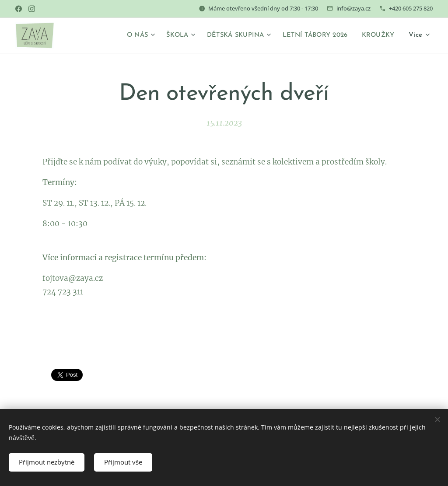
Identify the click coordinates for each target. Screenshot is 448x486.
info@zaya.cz (353, 8)
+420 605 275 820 (411, 8)
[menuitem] (125, 35)
